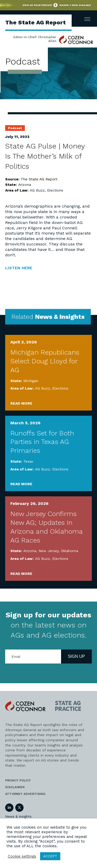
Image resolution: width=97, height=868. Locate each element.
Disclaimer (15, 787)
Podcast (15, 128)
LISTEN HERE (19, 268)
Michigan (31, 381)
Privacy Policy (18, 780)
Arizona (25, 185)
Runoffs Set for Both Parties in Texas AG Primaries (42, 442)
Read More (21, 403)
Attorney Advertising (25, 794)
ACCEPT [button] (50, 856)
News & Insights (18, 817)
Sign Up (76, 656)
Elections (55, 190)
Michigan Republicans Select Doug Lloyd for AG (45, 361)
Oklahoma (69, 551)
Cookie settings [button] (22, 856)
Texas (28, 461)
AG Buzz (37, 190)
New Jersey (48, 551)
